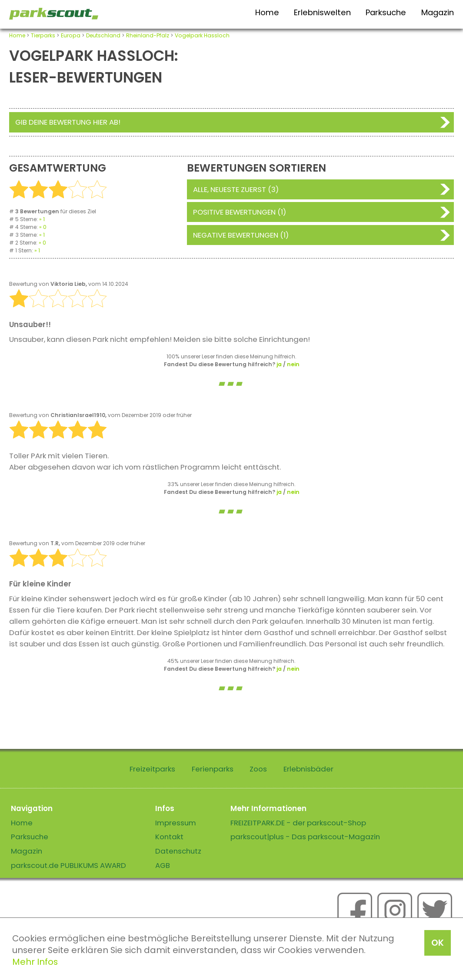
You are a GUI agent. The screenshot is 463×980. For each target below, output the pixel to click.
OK (438, 943)
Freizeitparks (152, 769)
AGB (163, 865)
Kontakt (169, 837)
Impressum (176, 823)
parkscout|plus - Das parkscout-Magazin (305, 837)
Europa (71, 35)
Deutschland (103, 35)
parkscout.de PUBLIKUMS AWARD (68, 865)
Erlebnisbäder (308, 769)
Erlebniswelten (322, 12)
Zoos (258, 769)
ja (279, 364)
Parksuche (386, 12)
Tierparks (43, 35)
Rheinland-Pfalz (148, 35)
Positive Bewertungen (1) (240, 212)
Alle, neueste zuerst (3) (236, 189)
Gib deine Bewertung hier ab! (68, 122)
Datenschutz (178, 851)
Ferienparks (213, 769)
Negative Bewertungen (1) (241, 235)
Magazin (438, 12)
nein (293, 364)
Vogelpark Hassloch (202, 35)
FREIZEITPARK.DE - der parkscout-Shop (298, 823)
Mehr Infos (35, 962)
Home (267, 12)
